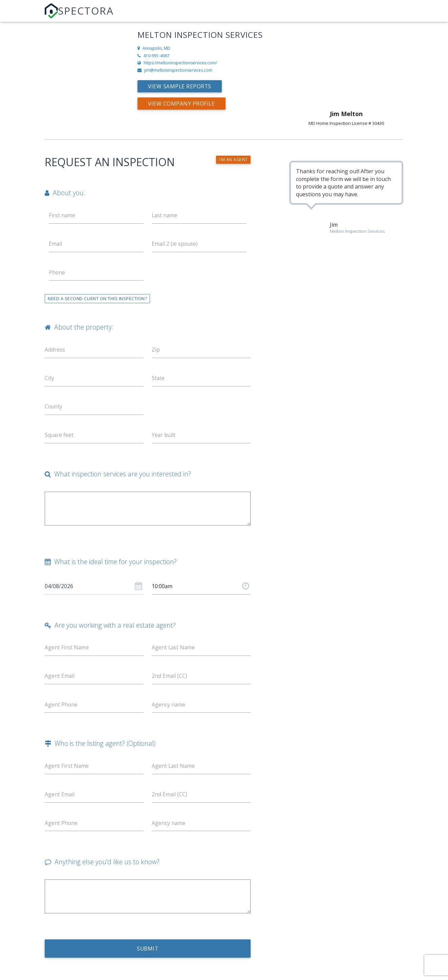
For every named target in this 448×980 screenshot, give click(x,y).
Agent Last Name (174, 650)
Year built (164, 437)
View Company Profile (182, 104)
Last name (165, 215)
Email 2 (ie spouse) (175, 244)
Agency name (169, 707)
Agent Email (60, 678)
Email (56, 244)
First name (62, 215)
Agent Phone (61, 707)
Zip (156, 350)
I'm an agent (233, 160)
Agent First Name (67, 650)
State (158, 379)
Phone (57, 273)
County (54, 408)
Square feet (59, 437)
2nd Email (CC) (170, 678)
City (49, 379)
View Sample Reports (180, 86)
